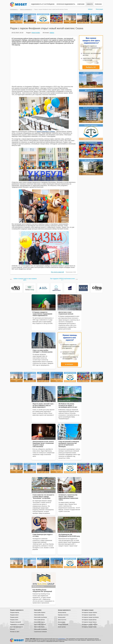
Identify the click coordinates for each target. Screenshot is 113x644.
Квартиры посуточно (63, 615)
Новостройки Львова (39, 627)
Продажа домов (14, 617)
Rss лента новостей (57, 272)
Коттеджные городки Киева (89, 615)
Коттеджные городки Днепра (89, 620)
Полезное (98, 4)
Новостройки (36, 33)
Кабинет (90, 9)
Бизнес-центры (62, 627)
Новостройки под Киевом (40, 617)
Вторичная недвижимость (66, 4)
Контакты (13, 629)
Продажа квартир (15, 612)
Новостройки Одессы (40, 622)
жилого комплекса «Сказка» (46, 131)
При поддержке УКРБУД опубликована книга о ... (62, 279)
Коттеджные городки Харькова (90, 624)
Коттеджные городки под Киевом (90, 617)
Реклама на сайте (15, 632)
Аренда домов (62, 617)
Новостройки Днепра (39, 620)
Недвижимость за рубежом (17, 624)
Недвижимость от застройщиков (43, 4)
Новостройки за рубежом (40, 629)
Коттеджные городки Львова (89, 627)
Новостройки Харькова (40, 624)
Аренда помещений (63, 624)
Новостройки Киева (39, 615)
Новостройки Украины (40, 612)
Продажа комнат (14, 615)
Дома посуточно (62, 620)
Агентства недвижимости (17, 627)
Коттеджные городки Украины (90, 612)
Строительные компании (40, 632)
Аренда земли (62, 622)
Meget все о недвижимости (17, 640)
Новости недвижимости (26, 9)
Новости (90, 4)
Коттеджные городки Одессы (89, 622)
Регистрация (99, 9)
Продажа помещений (16, 622)
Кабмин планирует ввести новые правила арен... (25, 279)
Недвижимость (14, 9)
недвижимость (62, 639)
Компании (81, 4)
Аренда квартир (62, 612)
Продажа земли (14, 620)
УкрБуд (52, 33)
